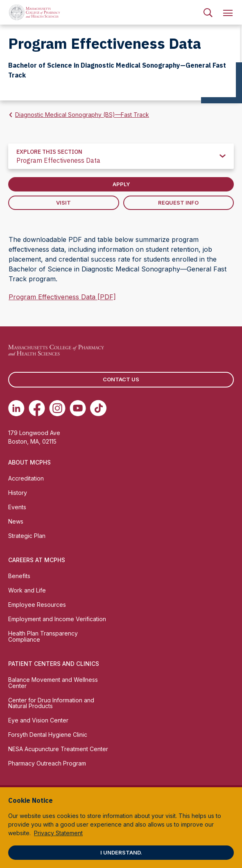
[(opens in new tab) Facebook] (37, 408)
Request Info (178, 203)
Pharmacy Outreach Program (47, 763)
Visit (63, 203)
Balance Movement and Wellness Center (53, 683)
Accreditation (26, 478)
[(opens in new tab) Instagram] (57, 408)
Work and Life (27, 590)
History (18, 493)
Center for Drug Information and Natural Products (51, 703)
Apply (121, 184)
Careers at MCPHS (37, 560)
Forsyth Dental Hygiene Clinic (48, 735)
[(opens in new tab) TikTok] (98, 408)
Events (17, 507)
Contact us (121, 379)
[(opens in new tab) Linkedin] (16, 408)
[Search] (208, 12)
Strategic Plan (27, 536)
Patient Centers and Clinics (54, 664)
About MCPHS (29, 462)
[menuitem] (208, 12)
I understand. (121, 852)
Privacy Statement (58, 833)
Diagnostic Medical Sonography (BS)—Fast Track (82, 115)
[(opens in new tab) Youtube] (78, 408)
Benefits (19, 576)
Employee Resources (37, 605)
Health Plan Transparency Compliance (43, 636)
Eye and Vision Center (38, 720)
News (16, 521)
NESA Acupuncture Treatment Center (58, 749)
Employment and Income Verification (57, 619)
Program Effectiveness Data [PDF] (62, 297)
